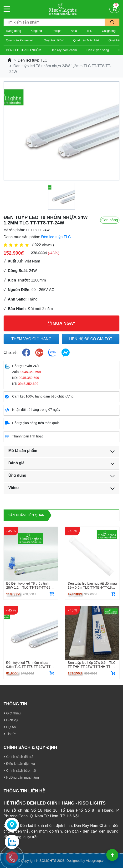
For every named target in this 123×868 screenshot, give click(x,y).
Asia (74, 31)
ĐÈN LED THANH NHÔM (24, 50)
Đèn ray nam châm (64, 50)
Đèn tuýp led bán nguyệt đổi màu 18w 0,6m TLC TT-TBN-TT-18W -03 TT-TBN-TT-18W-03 (92, 585)
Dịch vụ (11, 720)
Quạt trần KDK (54, 40)
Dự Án (10, 727)
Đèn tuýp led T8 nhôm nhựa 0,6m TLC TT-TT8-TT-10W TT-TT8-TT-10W (29, 664)
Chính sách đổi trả (18, 757)
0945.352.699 (31, 372)
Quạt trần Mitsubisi (86, 40)
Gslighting (109, 31)
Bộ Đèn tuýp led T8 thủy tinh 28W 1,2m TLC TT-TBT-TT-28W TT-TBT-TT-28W (30, 585)
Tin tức (10, 734)
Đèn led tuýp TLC (32, 60)
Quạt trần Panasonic (20, 40)
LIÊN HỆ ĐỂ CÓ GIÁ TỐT (91, 339)
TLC (90, 31)
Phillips (56, 31)
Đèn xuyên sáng (98, 50)
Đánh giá (16, 463)
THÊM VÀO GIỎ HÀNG (32, 339)
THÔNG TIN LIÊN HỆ (24, 791)
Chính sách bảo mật (20, 771)
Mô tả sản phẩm (23, 451)
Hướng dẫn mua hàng (21, 777)
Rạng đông (13, 31)
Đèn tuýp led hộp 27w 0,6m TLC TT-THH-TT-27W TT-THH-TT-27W (92, 664)
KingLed (36, 31)
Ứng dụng (17, 475)
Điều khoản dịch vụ (19, 764)
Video (13, 488)
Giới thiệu (12, 713)
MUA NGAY (62, 323)
